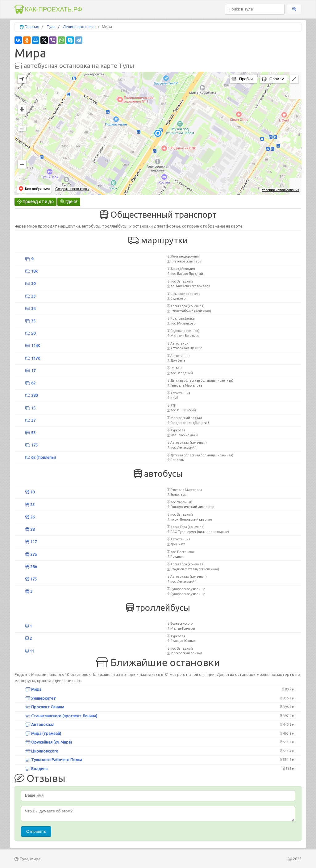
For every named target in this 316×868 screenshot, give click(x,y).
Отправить (36, 831)
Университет (41, 698)
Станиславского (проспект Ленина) (61, 716)
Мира (33, 689)
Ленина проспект (79, 27)
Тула (51, 27)
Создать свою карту (72, 189)
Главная (32, 27)
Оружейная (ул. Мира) (49, 742)
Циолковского (42, 751)
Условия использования (281, 190)
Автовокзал (40, 724)
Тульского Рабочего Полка (54, 760)
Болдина (36, 769)
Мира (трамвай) (43, 733)
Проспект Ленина (45, 707)
